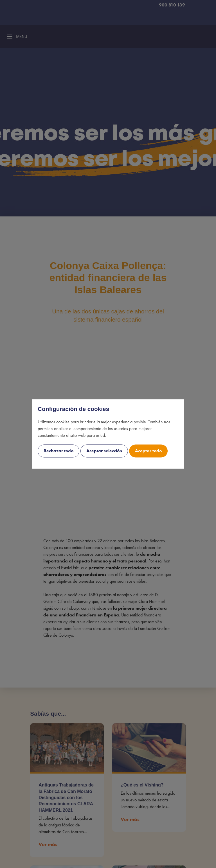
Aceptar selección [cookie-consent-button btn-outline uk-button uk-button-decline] (104, 451)
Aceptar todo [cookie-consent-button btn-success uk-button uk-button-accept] (148, 451)
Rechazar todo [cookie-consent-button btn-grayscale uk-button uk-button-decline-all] (58, 451)
